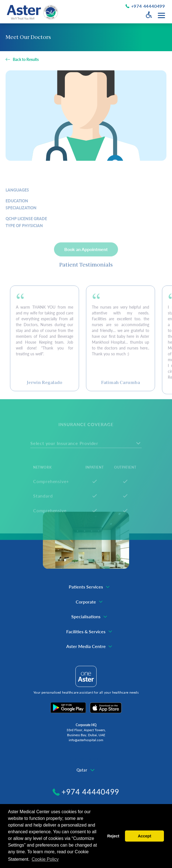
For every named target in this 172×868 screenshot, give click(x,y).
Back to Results (26, 60)
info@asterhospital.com (86, 740)
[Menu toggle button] (161, 15)
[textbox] (86, 770)
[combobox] (86, 770)
